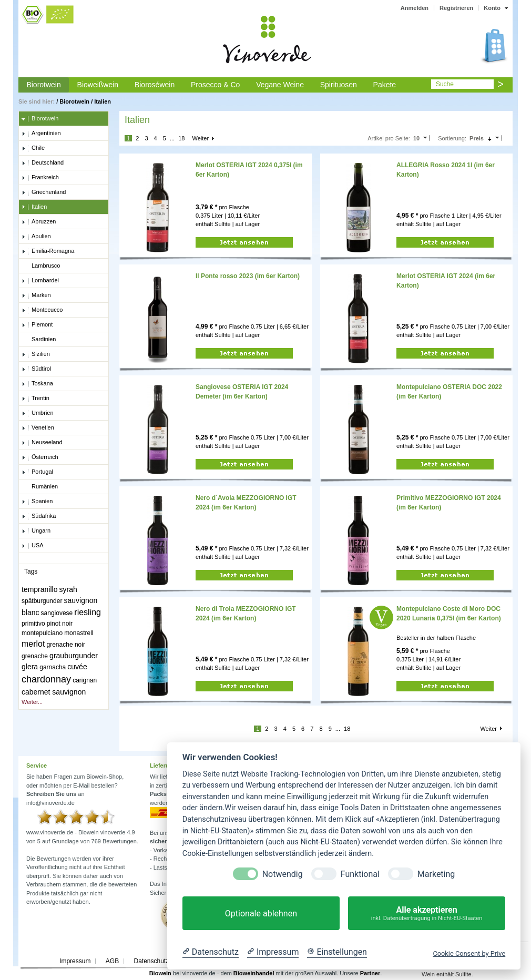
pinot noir (60, 624)
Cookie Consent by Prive (469, 953)
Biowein (160, 973)
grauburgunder (74, 656)
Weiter (200, 138)
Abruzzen (39, 222)
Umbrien (38, 413)
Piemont (37, 325)
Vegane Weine (280, 85)
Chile (33, 148)
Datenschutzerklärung (164, 961)
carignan (85, 680)
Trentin (35, 399)
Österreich (40, 457)
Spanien (37, 502)
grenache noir (66, 645)
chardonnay (46, 679)
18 (181, 138)
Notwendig (283, 874)
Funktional (360, 874)
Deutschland (43, 163)
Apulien (36, 237)
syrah (68, 589)
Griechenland (44, 192)
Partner (370, 973)
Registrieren (456, 8)
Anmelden (415, 8)
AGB (112, 961)
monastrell (79, 633)
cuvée (77, 667)
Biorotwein (43, 85)
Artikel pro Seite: (389, 138)
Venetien (38, 428)
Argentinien (41, 134)
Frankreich (40, 178)
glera (30, 667)
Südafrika (39, 516)
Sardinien (39, 340)
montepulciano (42, 633)
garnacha (53, 667)
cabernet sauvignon (54, 692)
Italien (103, 101)
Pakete (385, 85)
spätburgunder (42, 601)
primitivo (33, 624)
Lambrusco (41, 266)
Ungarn (36, 531)
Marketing (436, 874)
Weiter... (32, 702)
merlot (33, 644)
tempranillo (39, 589)
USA (33, 546)
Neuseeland (42, 443)
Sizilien (36, 354)
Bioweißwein (98, 85)
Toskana (37, 384)
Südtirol (36, 369)
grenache (35, 656)
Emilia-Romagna (48, 251)
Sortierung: (452, 138)
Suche (445, 84)
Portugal (37, 472)
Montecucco (42, 310)
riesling (88, 612)
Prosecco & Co (215, 85)
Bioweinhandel (254, 973)
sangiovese (57, 613)
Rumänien (40, 487)
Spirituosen (339, 85)
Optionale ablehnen (261, 913)
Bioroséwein (155, 85)
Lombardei (40, 281)
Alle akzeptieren (427, 913)
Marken (36, 295)
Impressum (75, 961)
